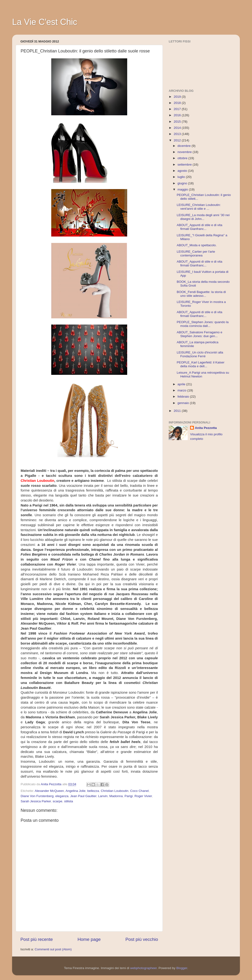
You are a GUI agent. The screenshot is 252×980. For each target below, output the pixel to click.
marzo (182, 390)
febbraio (184, 397)
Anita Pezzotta (206, 428)
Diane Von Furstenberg (37, 796)
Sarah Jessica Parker (36, 801)
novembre (185, 152)
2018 (178, 103)
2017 (178, 109)
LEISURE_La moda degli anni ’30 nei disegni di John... (203, 217)
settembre (185, 165)
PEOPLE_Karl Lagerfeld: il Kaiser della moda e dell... (201, 364)
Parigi (129, 796)
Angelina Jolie (75, 791)
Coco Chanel (140, 791)
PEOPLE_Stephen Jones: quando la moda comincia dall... (203, 324)
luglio (182, 177)
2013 (178, 134)
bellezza (93, 791)
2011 (178, 411)
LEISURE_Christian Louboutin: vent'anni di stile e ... (199, 207)
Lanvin (103, 796)
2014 (178, 128)
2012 (178, 140)
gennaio (184, 403)
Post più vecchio (142, 939)
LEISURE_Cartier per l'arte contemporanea (196, 253)
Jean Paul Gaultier (83, 796)
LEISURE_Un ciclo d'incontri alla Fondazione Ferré (200, 354)
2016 (178, 115)
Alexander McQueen (49, 791)
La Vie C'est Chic (45, 22)
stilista (69, 801)
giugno (183, 183)
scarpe (58, 801)
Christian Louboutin (115, 791)
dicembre (184, 146)
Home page (89, 939)
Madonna (116, 796)
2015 (178, 122)
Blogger (182, 968)
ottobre (183, 158)
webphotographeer (144, 968)
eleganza (62, 796)
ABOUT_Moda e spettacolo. (197, 245)
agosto (183, 171)
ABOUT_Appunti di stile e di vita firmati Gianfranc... (200, 227)
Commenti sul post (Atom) (53, 949)
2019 (178, 97)
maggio (183, 189)
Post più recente (37, 939)
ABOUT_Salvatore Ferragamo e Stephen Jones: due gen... (200, 334)
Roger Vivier (143, 796)
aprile (182, 384)
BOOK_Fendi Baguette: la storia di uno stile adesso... (201, 294)
